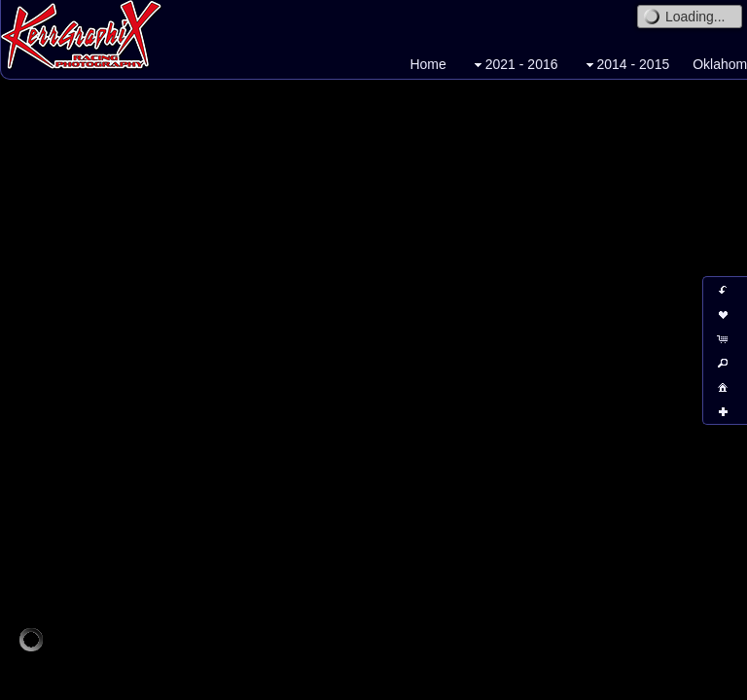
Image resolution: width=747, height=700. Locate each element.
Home (427, 64)
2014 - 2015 (626, 65)
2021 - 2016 (514, 65)
